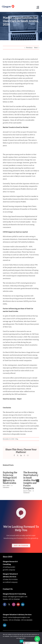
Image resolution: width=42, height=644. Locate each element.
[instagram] (14, 605)
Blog (17, 439)
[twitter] (9, 605)
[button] (4, 481)
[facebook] (5, 605)
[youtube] (18, 605)
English (27, 643)
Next (36, 48)
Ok (21, 641)
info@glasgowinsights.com (18, 597)
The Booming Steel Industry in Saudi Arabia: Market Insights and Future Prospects (31, 480)
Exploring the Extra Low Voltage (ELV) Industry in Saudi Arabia (10, 478)
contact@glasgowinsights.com (19, 617)
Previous (29, 48)
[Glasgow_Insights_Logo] (8, 5)
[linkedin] (23, 605)
